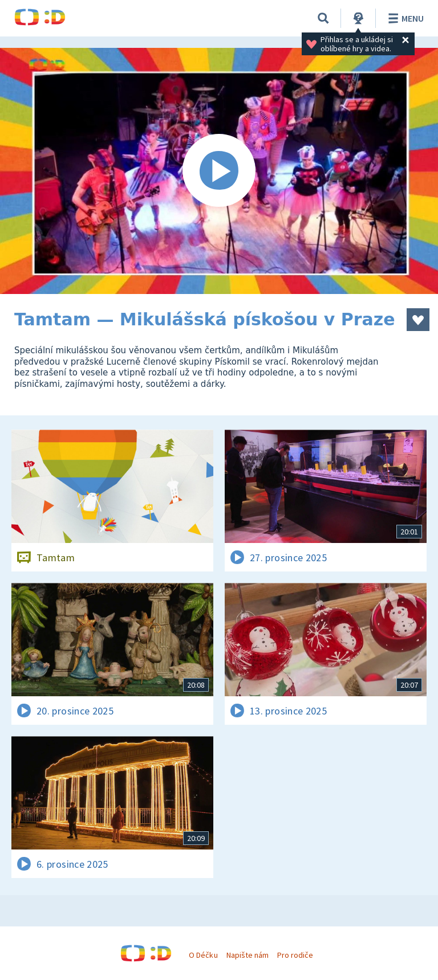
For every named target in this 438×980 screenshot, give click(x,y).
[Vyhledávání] (323, 18)
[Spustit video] (219, 171)
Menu (404, 18)
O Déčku (203, 955)
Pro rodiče (295, 955)
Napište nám (248, 955)
